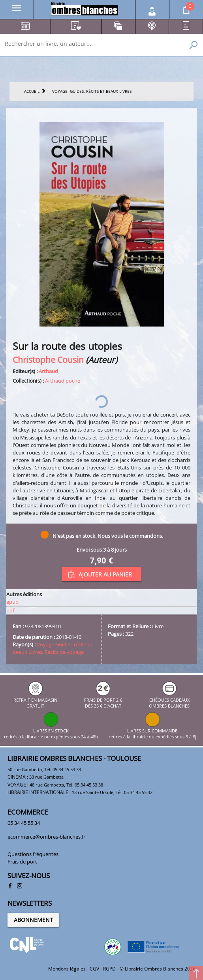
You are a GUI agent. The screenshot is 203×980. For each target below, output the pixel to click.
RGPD (109, 969)
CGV (94, 969)
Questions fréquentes (33, 854)
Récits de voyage (64, 652)
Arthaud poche (63, 381)
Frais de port (22, 862)
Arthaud (48, 371)
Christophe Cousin (48, 360)
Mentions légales (67, 969)
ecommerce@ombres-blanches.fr (46, 837)
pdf (10, 610)
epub (12, 602)
